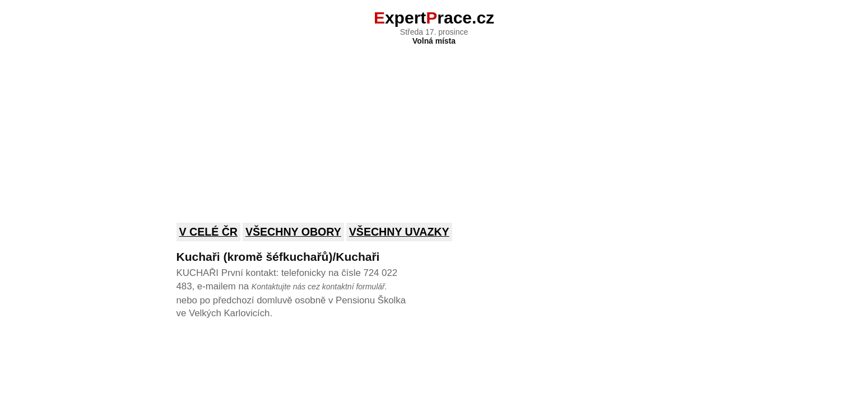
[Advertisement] (434, 126)
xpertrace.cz (434, 18)
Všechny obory (293, 232)
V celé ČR (209, 232)
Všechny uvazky (399, 232)
